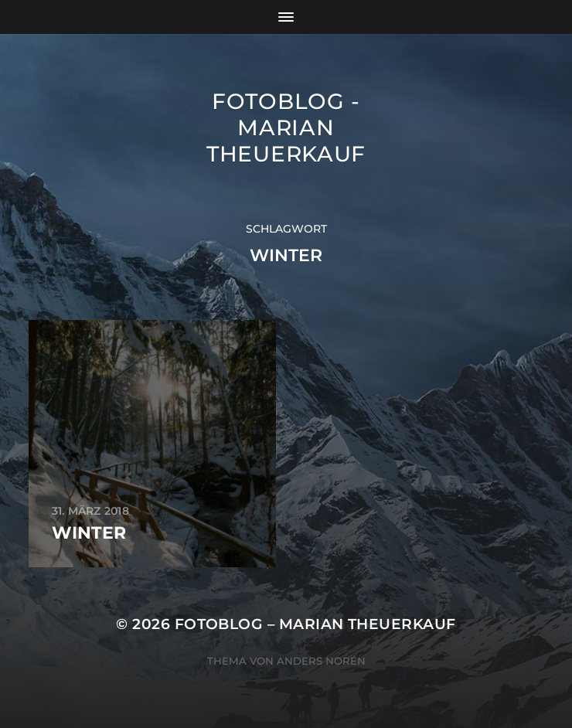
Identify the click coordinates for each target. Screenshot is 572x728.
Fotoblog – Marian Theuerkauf (315, 624)
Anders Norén (321, 661)
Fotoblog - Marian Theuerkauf (286, 128)
